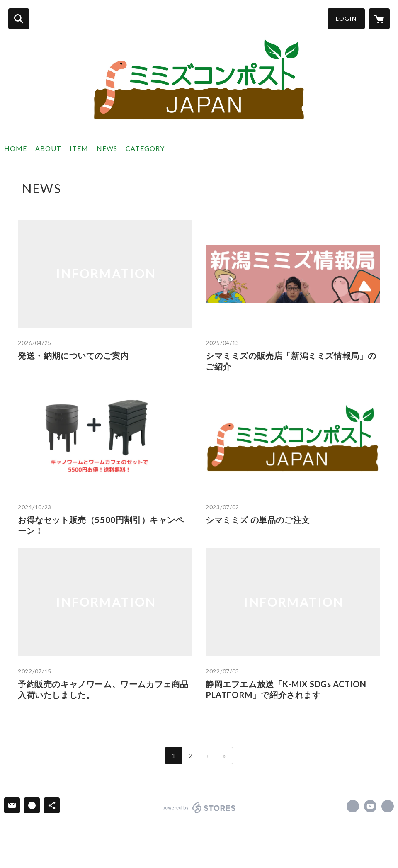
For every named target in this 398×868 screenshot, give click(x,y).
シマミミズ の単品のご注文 (258, 520)
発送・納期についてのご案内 (73, 355)
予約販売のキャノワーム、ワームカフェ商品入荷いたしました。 (103, 689)
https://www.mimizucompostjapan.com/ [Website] (388, 806)
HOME (16, 148)
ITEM (79, 148)
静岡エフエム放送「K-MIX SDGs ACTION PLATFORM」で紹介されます (286, 689)
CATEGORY (145, 148)
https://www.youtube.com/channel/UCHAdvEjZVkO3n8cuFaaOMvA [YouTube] (370, 806)
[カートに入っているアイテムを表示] (379, 19)
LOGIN (346, 18)
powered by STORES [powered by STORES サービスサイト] (199, 807)
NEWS (107, 148)
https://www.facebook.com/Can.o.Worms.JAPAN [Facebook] (353, 806)
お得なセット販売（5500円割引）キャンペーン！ (101, 525)
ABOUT (48, 148)
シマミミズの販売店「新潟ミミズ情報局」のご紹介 (291, 361)
